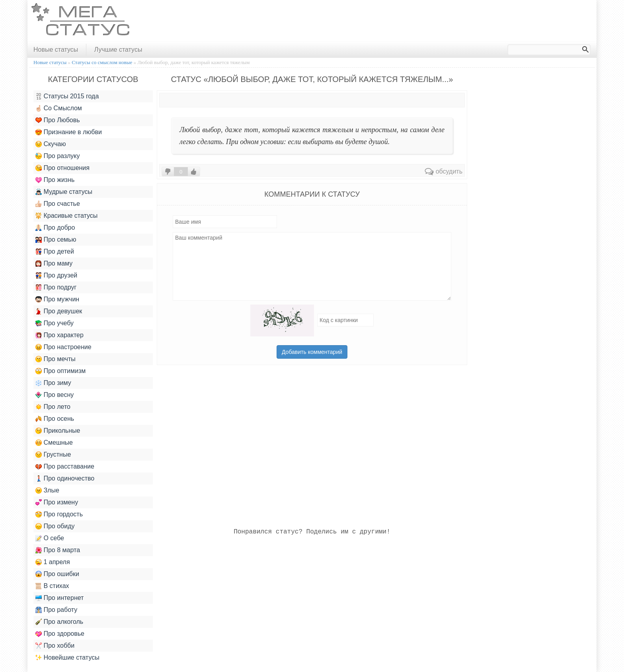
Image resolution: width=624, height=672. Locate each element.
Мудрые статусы (64, 192)
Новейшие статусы (67, 658)
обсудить (444, 171)
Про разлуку (58, 156)
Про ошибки (57, 574)
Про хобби (55, 646)
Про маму (54, 264)
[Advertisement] (448, 21)
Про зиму (53, 383)
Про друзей (56, 275)
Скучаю (51, 144)
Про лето (53, 407)
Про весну (55, 395)
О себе (50, 538)
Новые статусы (56, 50)
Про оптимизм (60, 371)
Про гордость (59, 514)
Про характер (59, 335)
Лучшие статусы (118, 50)
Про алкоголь (59, 622)
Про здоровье (60, 634)
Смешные (54, 443)
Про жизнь (55, 180)
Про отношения (62, 168)
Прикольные (58, 431)
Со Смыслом (59, 108)
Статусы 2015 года (67, 96)
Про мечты (56, 359)
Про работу (56, 610)
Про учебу (55, 323)
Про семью (56, 240)
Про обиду (55, 526)
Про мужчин (57, 299)
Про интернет (59, 598)
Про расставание (65, 467)
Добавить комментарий (312, 352)
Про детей (55, 252)
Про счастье (58, 204)
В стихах (52, 586)
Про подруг (56, 287)
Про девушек (59, 311)
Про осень (55, 419)
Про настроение (63, 347)
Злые (47, 490)
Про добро (55, 228)
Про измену (57, 502)
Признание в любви (69, 132)
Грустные (53, 455)
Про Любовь (58, 120)
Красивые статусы (66, 216)
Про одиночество (65, 479)
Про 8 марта (58, 550)
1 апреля (53, 562)
